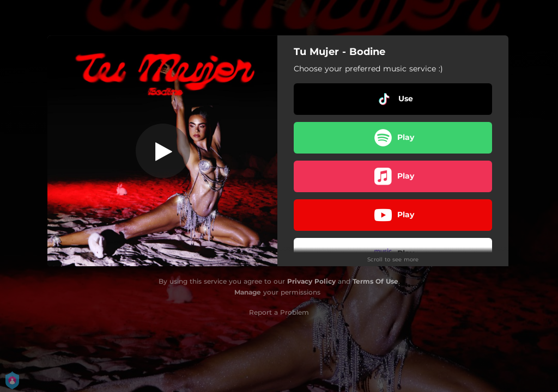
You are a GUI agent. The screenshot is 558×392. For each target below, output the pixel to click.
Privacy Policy (311, 281)
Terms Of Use (375, 281)
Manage (248, 292)
